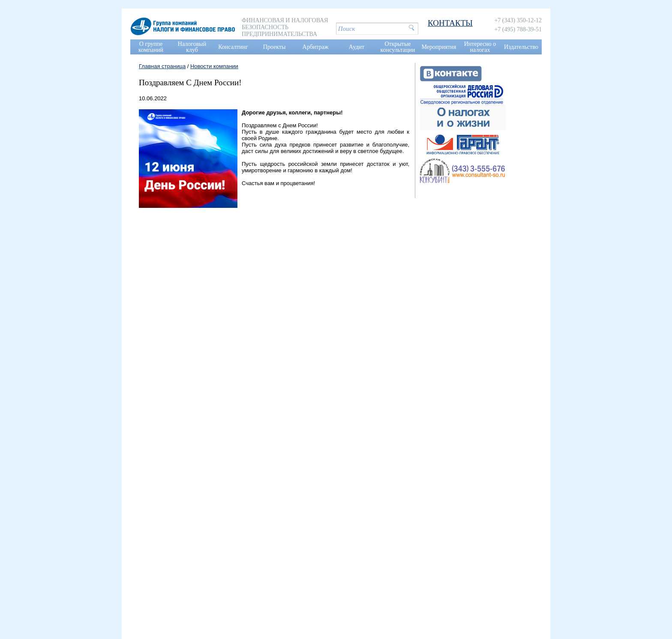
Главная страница (162, 66)
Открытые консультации (398, 47)
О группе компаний (151, 47)
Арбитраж (316, 47)
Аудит (357, 47)
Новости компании (214, 66)
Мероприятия (439, 47)
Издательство (521, 47)
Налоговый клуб (192, 47)
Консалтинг (233, 47)
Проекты (274, 47)
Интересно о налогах (480, 47)
